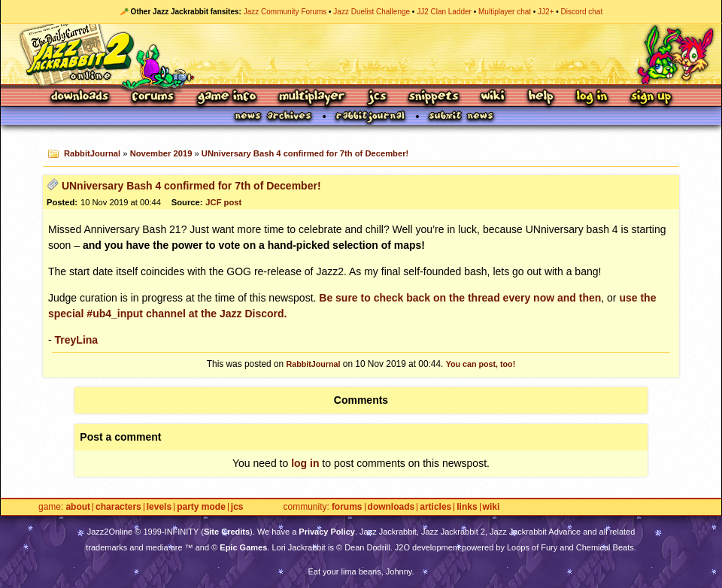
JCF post (223, 202)
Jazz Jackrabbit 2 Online (361, 54)
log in (305, 463)
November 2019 (161, 153)
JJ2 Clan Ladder (444, 12)
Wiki (493, 97)
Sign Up (651, 97)
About (78, 507)
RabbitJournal (92, 153)
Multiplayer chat (505, 12)
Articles (435, 507)
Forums (153, 97)
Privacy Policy (327, 532)
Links (467, 507)
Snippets (434, 97)
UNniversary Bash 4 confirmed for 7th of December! (305, 153)
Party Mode (201, 507)
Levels (159, 507)
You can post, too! (481, 364)
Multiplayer (312, 97)
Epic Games (243, 547)
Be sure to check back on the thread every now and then (460, 298)
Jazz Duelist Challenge (372, 12)
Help (541, 97)
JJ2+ (546, 12)
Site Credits (227, 532)
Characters (118, 507)
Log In (592, 97)
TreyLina (77, 340)
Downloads (81, 97)
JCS (377, 97)
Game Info (226, 97)
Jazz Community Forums (285, 12)
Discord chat (582, 12)
